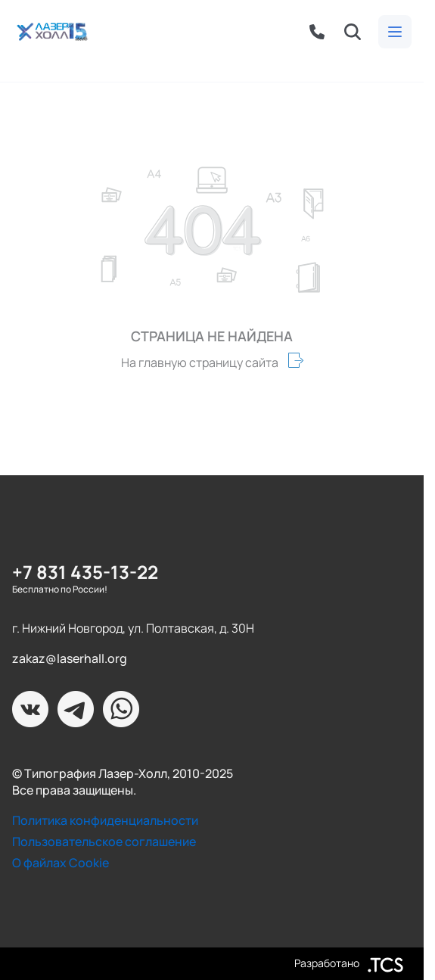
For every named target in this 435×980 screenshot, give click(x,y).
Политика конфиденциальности (105, 820)
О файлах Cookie (61, 863)
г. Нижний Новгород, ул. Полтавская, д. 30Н (133, 628)
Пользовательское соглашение (104, 842)
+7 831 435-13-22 (85, 572)
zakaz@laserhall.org (70, 658)
